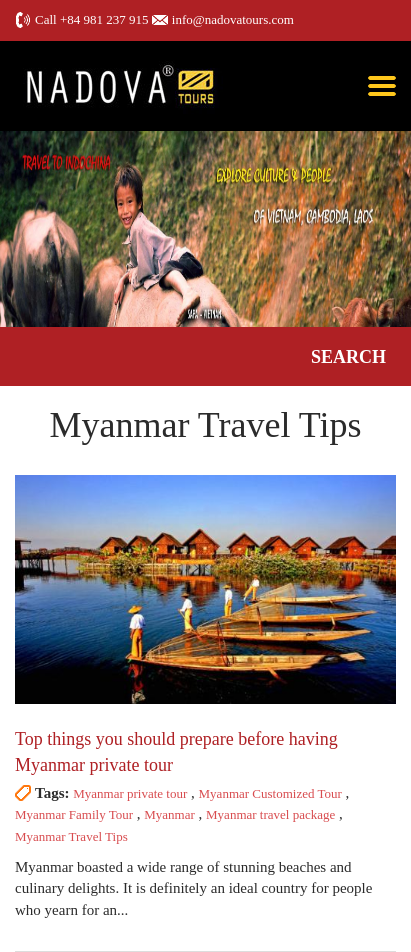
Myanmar (169, 814)
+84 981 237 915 (104, 19)
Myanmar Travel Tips (71, 836)
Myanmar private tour (130, 793)
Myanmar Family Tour (74, 814)
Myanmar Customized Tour (270, 793)
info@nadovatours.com (233, 19)
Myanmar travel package (270, 814)
